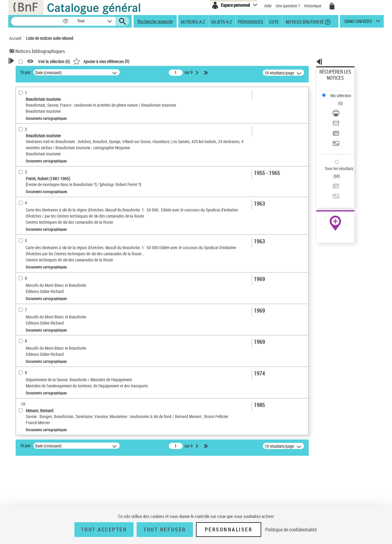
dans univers (358, 23)
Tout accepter (104, 530)
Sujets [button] (21, 203)
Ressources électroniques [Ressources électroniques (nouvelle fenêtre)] (332, 194)
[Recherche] (37, 21)
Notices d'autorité (304, 21)
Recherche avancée (155, 21)
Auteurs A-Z (193, 21)
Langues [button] (23, 182)
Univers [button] (23, 223)
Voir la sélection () (133, 61)
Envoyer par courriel (337, 99)
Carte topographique (36, 392)
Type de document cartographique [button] (33, 370)
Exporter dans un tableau (342, 107)
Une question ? (288, 6)
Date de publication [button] (34, 193)
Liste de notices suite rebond (50, 38)
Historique (313, 6)
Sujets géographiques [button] (36, 213)
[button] (66, 21)
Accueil (15, 38)
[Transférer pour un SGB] (344, 114)
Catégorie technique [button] (34, 258)
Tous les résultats (335, 131)
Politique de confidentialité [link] (291, 530)
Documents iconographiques (42, 153)
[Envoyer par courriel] (344, 100)
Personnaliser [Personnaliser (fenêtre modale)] (229, 530)
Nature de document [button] (35, 134)
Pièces (23, 249)
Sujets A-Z (221, 21)
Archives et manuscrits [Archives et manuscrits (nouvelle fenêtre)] (330, 187)
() (180, 61)
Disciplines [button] (26, 502)
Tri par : (105, 72)
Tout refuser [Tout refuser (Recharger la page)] (165, 530)
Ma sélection (331, 81)
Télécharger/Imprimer (339, 92)
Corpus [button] (22, 492)
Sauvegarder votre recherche (47, 101)
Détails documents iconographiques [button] (33, 236)
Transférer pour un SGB (340, 114)
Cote (274, 21)
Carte (23, 401)
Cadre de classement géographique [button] (35, 423)
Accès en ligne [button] (29, 124)
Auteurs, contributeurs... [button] (39, 172)
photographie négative (37, 268)
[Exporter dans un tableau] (344, 107)
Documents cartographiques (43, 144)
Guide (24, 383)
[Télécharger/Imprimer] (344, 92)
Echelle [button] (22, 302)
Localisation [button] (27, 162)
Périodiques (251, 21)
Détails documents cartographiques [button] (33, 280)
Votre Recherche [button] (34, 71)
